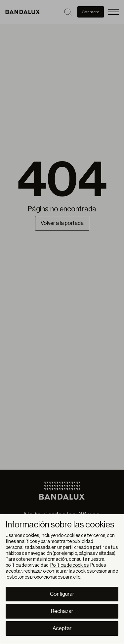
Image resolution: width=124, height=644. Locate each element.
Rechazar (62, 611)
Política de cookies (69, 565)
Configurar (62, 594)
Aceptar (62, 628)
